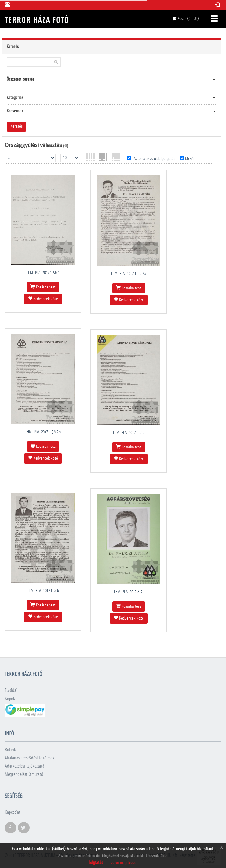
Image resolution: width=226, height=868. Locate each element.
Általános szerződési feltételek (30, 758)
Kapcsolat (13, 812)
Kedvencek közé (43, 299)
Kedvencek (15, 111)
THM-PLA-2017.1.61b (43, 591)
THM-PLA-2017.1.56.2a (129, 274)
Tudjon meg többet (123, 863)
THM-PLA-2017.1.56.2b (43, 432)
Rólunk (10, 750)
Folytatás (96, 863)
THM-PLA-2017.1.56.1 (43, 273)
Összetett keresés (20, 79)
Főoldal (11, 690)
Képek (10, 699)
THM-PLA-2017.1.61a (129, 433)
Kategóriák (15, 98)
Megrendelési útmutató (24, 775)
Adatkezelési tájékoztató (24, 766)
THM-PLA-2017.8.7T (129, 592)
